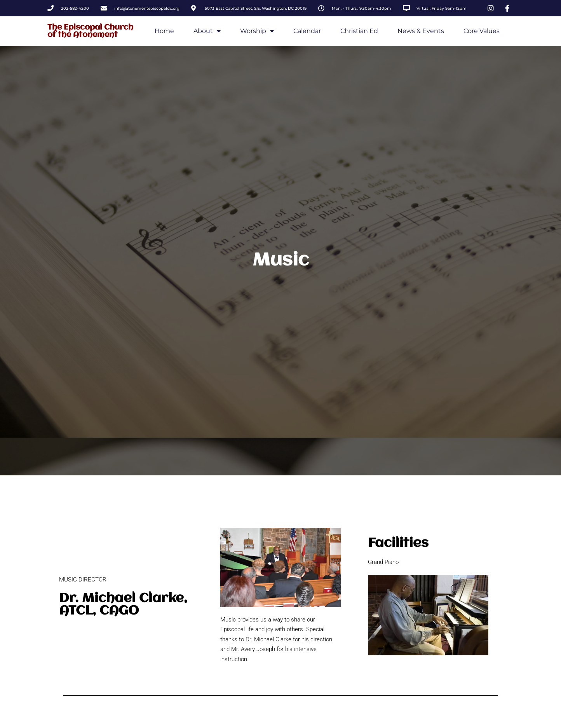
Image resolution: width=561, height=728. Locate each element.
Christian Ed (359, 31)
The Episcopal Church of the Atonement (90, 31)
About (207, 31)
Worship (257, 31)
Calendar (307, 31)
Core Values (482, 31)
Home (164, 31)
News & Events (421, 31)
